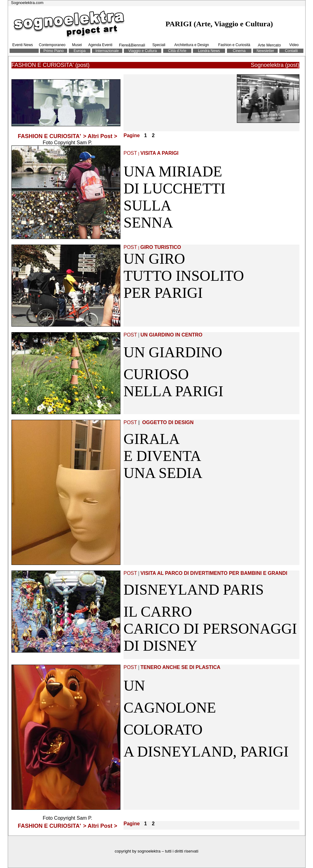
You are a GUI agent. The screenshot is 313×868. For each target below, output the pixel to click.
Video (294, 45)
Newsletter (265, 51)
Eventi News (23, 45)
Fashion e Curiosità (234, 45)
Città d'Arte (177, 51)
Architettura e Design (192, 45)
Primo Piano (53, 51)
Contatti (291, 51)
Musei (77, 45)
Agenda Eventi (100, 45)
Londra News (209, 51)
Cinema (239, 51)
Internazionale (107, 51)
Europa (80, 51)
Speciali (159, 45)
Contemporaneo (52, 45)
